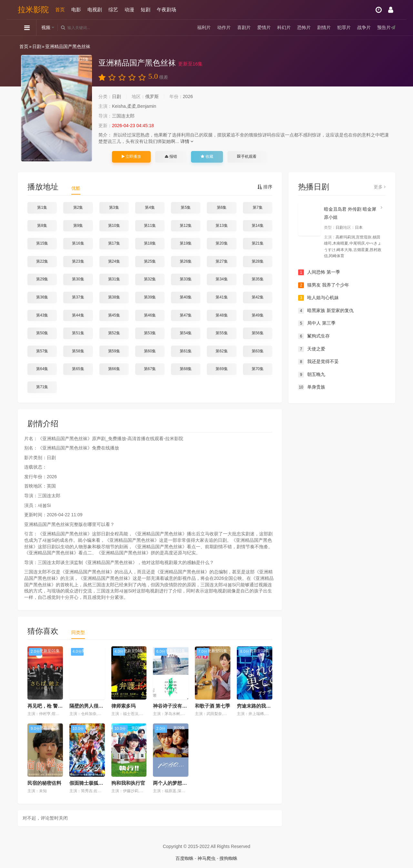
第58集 (78, 351)
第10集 (114, 226)
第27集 (222, 261)
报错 (171, 156)
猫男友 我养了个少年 (324, 285)
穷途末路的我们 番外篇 (262, 706)
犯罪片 (344, 27)
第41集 (222, 297)
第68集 (186, 369)
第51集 (78, 333)
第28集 (258, 261)
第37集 (78, 297)
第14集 (258, 226)
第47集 (186, 315)
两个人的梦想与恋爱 (175, 783)
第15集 (42, 243)
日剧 (37, 46)
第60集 (150, 351)
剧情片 (324, 27)
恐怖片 (304, 27)
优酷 (76, 188)
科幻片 (284, 27)
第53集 (150, 333)
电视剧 (95, 10)
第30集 (78, 279)
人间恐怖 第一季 (319, 272)
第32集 (150, 279)
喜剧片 (244, 27)
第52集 (114, 333)
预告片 (384, 27)
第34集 (222, 279)
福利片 (204, 27)
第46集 (150, 315)
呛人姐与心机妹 (318, 298)
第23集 (78, 261)
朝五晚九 (312, 375)
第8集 (42, 226)
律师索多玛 (123, 706)
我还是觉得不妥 (318, 362)
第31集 (114, 279)
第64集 (42, 369)
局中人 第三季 (317, 323)
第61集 (186, 351)
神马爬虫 (206, 858)
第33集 (186, 279)
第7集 (258, 207)
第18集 (150, 243)
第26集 (186, 261)
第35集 (258, 279)
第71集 (42, 387)
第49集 (258, 315)
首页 (60, 10)
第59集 (114, 351)
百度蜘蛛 (185, 858)
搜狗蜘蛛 (228, 858)
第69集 (222, 369)
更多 (380, 187)
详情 (187, 141)
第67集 (150, 369)
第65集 (78, 369)
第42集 (258, 297)
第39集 (150, 297)
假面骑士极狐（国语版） (96, 783)
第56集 (258, 333)
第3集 (114, 207)
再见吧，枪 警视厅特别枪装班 (60, 706)
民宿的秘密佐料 (44, 783)
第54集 (186, 333)
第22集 (42, 261)
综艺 (113, 10)
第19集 (186, 243)
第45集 (114, 315)
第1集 (42, 207)
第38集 (114, 297)
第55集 (222, 333)
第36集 (42, 297)
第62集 (222, 351)
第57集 (42, 351)
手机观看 (247, 156)
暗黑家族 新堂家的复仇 (326, 311)
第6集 (222, 207)
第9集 (78, 226)
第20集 (222, 243)
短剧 (146, 10)
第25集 (150, 261)
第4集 (150, 207)
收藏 (207, 156)
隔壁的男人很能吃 (89, 706)
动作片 (224, 27)
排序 (265, 187)
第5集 (186, 207)
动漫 (129, 10)
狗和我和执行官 (128, 783)
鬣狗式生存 (314, 336)
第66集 (114, 369)
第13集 (222, 226)
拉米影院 (33, 10)
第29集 (42, 279)
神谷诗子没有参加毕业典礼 (182, 706)
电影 (76, 10)
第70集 (258, 369)
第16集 (78, 243)
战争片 (364, 27)
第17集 (114, 243)
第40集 (186, 297)
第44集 (78, 315)
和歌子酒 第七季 (212, 706)
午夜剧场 (166, 10)
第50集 (42, 333)
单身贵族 (312, 387)
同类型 (78, 632)
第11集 (150, 226)
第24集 (114, 261)
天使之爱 (312, 349)
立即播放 (131, 156)
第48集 (222, 315)
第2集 (78, 207)
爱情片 (264, 27)
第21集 (258, 243)
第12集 (186, 226)
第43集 (42, 315)
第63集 (258, 351)
